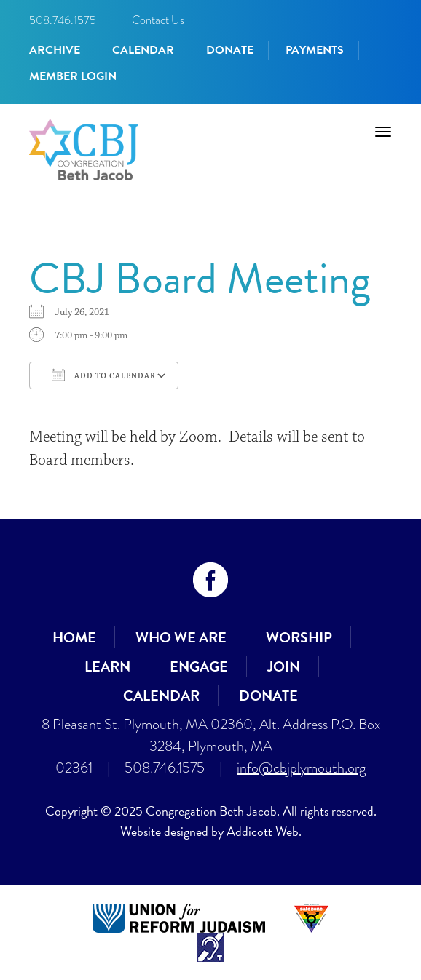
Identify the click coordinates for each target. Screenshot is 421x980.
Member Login (73, 76)
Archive (55, 50)
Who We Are (181, 637)
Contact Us (158, 20)
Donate (230, 50)
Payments (315, 50)
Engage (199, 666)
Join (284, 666)
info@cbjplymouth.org (301, 768)
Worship (299, 637)
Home (74, 637)
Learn (107, 666)
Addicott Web (263, 831)
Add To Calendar (104, 375)
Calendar (143, 50)
